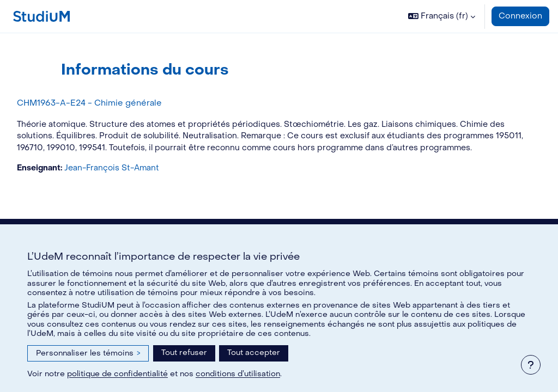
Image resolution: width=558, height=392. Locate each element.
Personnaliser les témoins (88, 353)
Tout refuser (184, 353)
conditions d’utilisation (238, 374)
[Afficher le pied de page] (531, 365)
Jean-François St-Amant (140, 181)
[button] (442, 16)
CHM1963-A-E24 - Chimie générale (114, 103)
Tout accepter (254, 353)
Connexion (520, 16)
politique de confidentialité (117, 374)
